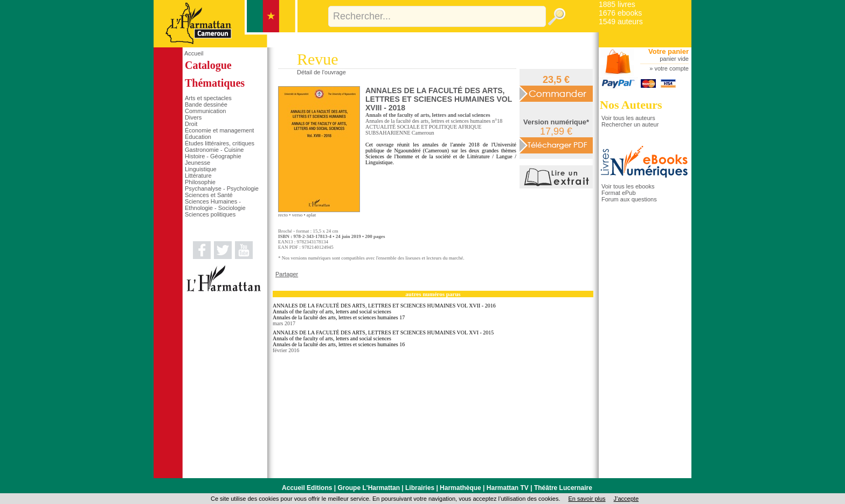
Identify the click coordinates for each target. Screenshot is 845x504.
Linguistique (201, 169)
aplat (311, 215)
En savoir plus (587, 499)
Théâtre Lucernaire (563, 488)
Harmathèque (460, 488)
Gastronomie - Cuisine (214, 150)
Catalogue (208, 65)
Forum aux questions (629, 199)
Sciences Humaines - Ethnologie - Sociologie (215, 205)
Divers (193, 117)
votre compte (671, 68)
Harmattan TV (508, 488)
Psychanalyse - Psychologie (222, 188)
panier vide (674, 59)
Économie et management (219, 130)
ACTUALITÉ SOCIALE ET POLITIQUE (411, 127)
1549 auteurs (621, 22)
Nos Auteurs (631, 105)
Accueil (194, 53)
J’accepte (626, 499)
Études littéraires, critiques (220, 143)
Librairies (420, 488)
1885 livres (617, 4)
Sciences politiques (210, 214)
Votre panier (669, 51)
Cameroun (423, 133)
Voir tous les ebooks (628, 186)
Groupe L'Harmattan (369, 488)
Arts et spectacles (208, 98)
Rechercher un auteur (630, 124)
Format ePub (619, 193)
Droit (191, 124)
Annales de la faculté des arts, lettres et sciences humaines (428, 121)
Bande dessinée (206, 104)
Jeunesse (198, 163)
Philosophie (200, 182)
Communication (205, 111)
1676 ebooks (620, 13)
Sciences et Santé (209, 195)
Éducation (198, 137)
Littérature (198, 176)
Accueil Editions (307, 488)
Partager (287, 274)
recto (283, 215)
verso (297, 215)
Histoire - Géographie (213, 156)
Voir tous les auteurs (628, 118)
